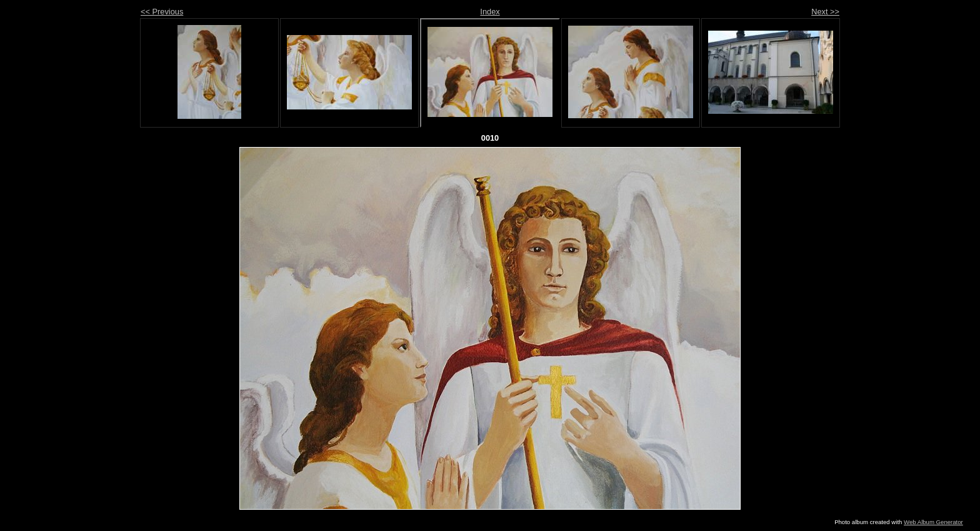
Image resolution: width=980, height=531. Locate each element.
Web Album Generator (933, 522)
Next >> (825, 12)
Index (490, 12)
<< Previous (162, 12)
